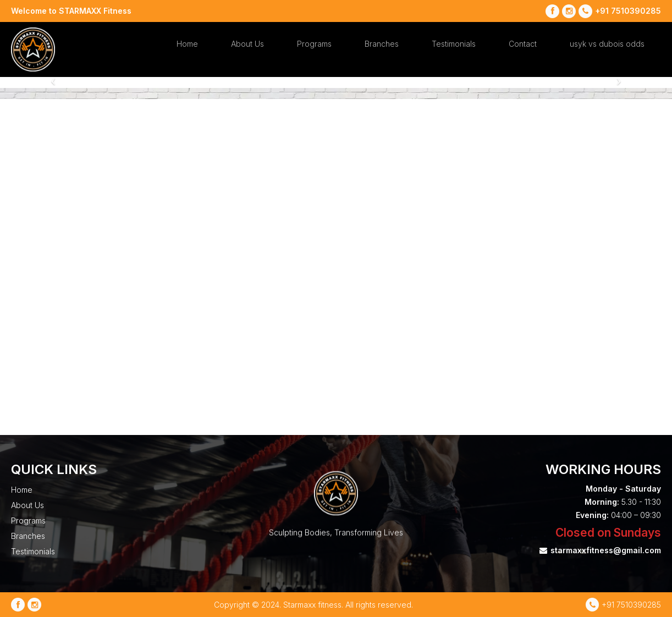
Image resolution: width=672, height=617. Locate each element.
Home (187, 44)
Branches (382, 44)
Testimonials (454, 44)
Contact (523, 44)
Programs (314, 44)
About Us (247, 44)
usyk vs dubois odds (607, 44)
